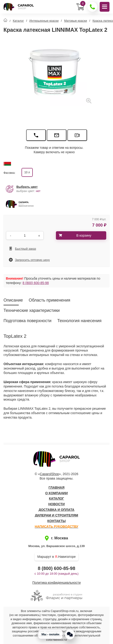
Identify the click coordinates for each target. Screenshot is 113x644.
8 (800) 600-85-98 (36, 283)
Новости (56, 504)
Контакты (56, 521)
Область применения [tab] (50, 300)
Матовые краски (76, 21)
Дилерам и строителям (56, 515)
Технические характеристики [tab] (32, 310)
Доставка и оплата (56, 510)
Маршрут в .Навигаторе (57, 557)
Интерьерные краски (44, 21)
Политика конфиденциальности (56, 583)
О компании (56, 493)
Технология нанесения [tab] (79, 321)
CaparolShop (49, 474)
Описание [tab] (13, 300)
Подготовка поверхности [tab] (27, 321)
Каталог (18, 21)
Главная (57, 487)
